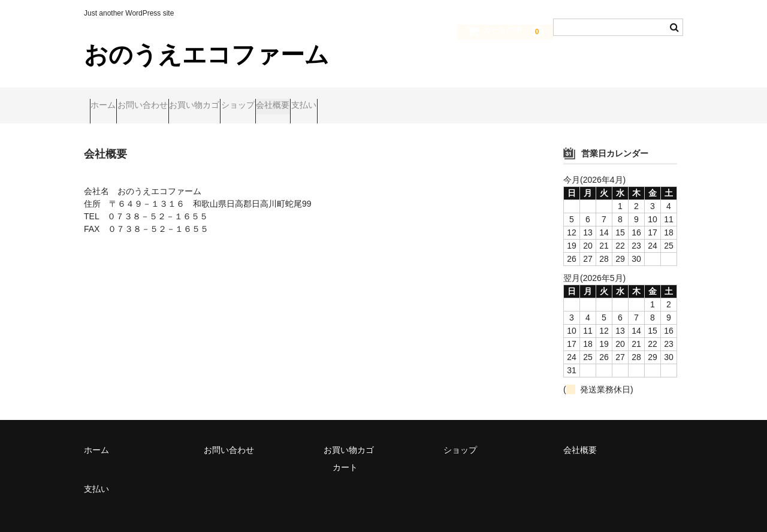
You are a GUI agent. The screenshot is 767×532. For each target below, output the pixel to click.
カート (345, 456)
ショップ (313, 100)
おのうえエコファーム (206, 55)
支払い (425, 100)
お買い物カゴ (246, 100)
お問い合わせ (171, 100)
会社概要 (371, 100)
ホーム (109, 100)
